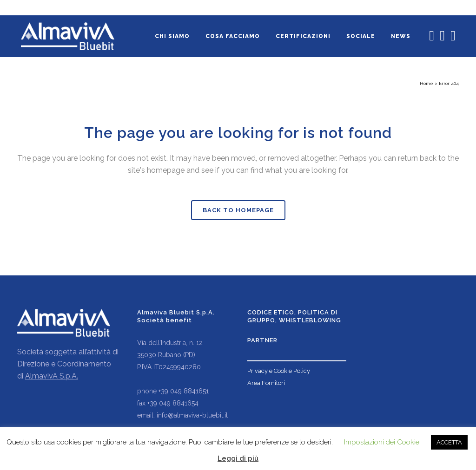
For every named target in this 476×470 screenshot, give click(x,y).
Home (426, 83)
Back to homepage (238, 210)
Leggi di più (238, 458)
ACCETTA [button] (449, 442)
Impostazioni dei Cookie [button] (382, 442)
